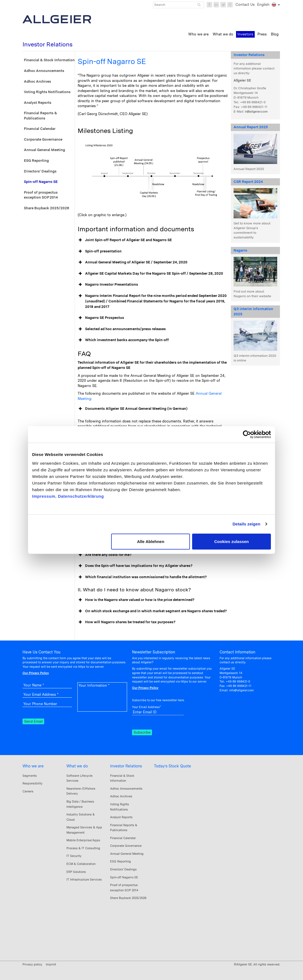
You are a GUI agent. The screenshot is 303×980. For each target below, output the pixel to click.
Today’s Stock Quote (172, 766)
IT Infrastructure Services (84, 879)
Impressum (44, 496)
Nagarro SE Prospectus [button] (101, 318)
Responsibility (33, 783)
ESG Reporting (36, 161)
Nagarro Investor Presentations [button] (108, 285)
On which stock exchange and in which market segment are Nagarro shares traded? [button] (152, 611)
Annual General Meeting (44, 150)
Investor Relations (126, 766)
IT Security (74, 856)
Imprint (51, 964)
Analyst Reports (38, 103)
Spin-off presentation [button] (100, 251)
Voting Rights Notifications (47, 92)
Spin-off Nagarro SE (41, 182)
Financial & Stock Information (49, 60)
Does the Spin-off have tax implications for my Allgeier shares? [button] (135, 566)
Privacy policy (32, 964)
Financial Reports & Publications (40, 116)
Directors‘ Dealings (40, 171)
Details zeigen (246, 524)
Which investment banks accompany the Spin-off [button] (123, 340)
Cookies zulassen (232, 541)
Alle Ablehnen (151, 541)
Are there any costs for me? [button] (105, 555)
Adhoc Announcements (44, 71)
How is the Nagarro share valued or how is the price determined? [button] (136, 600)
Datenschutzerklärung (81, 496)
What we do (77, 766)
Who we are (33, 766)
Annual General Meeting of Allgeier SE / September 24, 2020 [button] (133, 262)
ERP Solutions (76, 872)
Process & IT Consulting (83, 848)
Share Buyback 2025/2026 (47, 208)
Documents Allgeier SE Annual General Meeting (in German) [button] (133, 409)
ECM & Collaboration (81, 864)
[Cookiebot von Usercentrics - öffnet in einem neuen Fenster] (247, 435)
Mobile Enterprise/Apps (83, 840)
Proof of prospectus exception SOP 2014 (41, 195)
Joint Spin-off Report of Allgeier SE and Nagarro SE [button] (125, 240)
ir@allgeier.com (256, 112)
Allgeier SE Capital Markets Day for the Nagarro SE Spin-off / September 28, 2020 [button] (150, 274)
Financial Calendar (40, 129)
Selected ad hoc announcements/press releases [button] (122, 329)
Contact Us (245, 5)
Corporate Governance (43, 139)
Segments (30, 776)
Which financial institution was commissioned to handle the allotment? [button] (142, 577)
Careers (28, 791)
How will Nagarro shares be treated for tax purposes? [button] (127, 622)
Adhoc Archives (37, 81)
